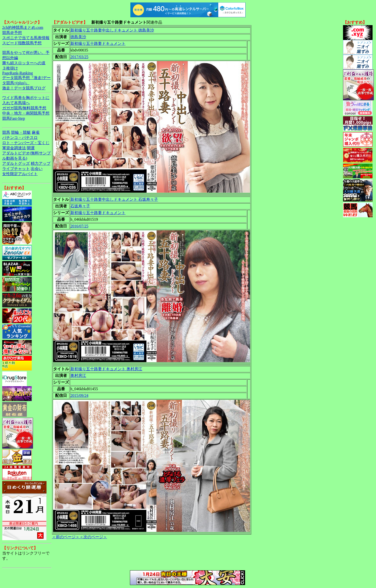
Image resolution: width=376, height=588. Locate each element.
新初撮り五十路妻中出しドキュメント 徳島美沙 (112, 30)
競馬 (6, 132)
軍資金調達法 (14, 148)
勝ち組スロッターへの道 (24, 63)
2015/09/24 (79, 395)
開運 (31, 148)
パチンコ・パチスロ (20, 138)
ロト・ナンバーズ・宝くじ (26, 143)
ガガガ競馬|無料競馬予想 (24, 108)
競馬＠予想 (12, 33)
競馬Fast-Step (14, 118)
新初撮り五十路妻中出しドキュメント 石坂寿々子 (114, 199)
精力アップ (41, 163)
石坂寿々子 (80, 206)
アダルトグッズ (16, 163)
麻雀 (36, 132)
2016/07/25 (79, 226)
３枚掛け (10, 68)
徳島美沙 (78, 37)
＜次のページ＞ (93, 537)
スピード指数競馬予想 (22, 43)
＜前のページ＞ (66, 537)
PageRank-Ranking (17, 73)
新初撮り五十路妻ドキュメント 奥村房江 (106, 369)
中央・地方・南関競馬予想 (26, 113)
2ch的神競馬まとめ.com (23, 27)
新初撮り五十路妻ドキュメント (98, 43)
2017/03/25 (79, 57)
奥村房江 (78, 376)
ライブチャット (16, 169)
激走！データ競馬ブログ (24, 88)
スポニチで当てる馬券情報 (26, 38)
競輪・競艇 (21, 132)
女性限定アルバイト (20, 174)
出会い (37, 169)
